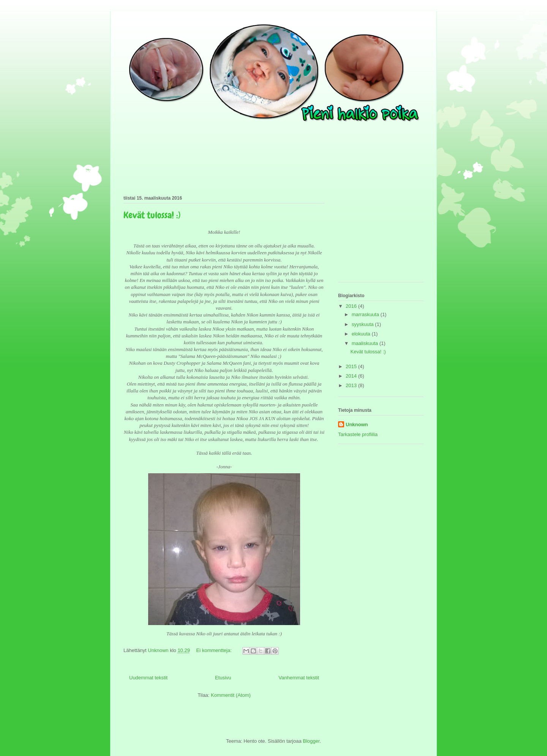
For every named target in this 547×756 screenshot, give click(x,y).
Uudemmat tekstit (148, 678)
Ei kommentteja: (215, 650)
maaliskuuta (366, 343)
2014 (352, 376)
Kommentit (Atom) (231, 695)
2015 (352, 366)
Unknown (357, 424)
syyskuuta (363, 324)
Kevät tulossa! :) (152, 215)
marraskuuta (366, 314)
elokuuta (362, 334)
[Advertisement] (376, 236)
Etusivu (223, 678)
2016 (352, 306)
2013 (352, 385)
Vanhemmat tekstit (299, 678)
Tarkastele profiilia (358, 434)
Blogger (311, 741)
